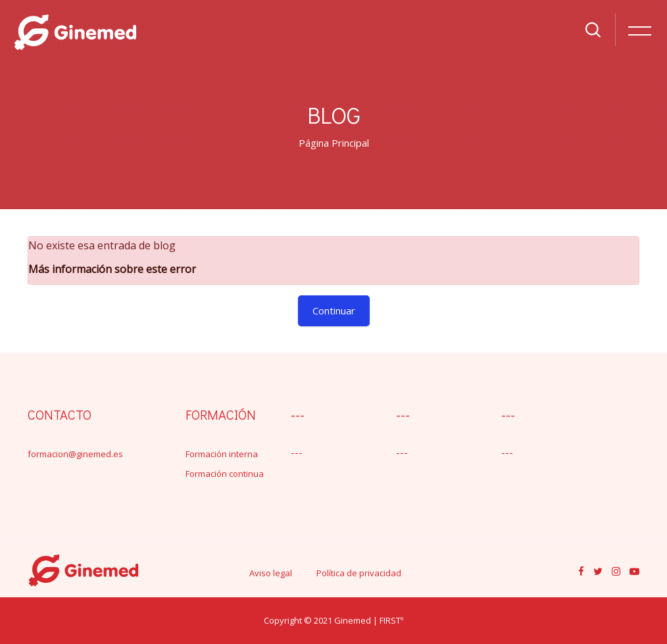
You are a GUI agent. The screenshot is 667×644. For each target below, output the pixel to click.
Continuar (334, 310)
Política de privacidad (359, 573)
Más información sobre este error (112, 269)
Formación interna (222, 454)
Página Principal (334, 143)
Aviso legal (271, 573)
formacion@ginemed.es (75, 454)
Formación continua (225, 474)
